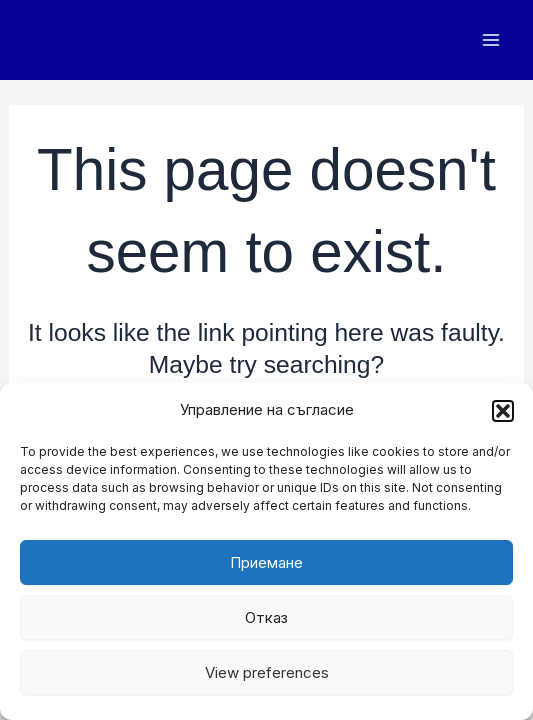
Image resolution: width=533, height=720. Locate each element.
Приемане (266, 562)
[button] (503, 411)
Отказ (266, 617)
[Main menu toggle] (490, 40)
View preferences (267, 672)
